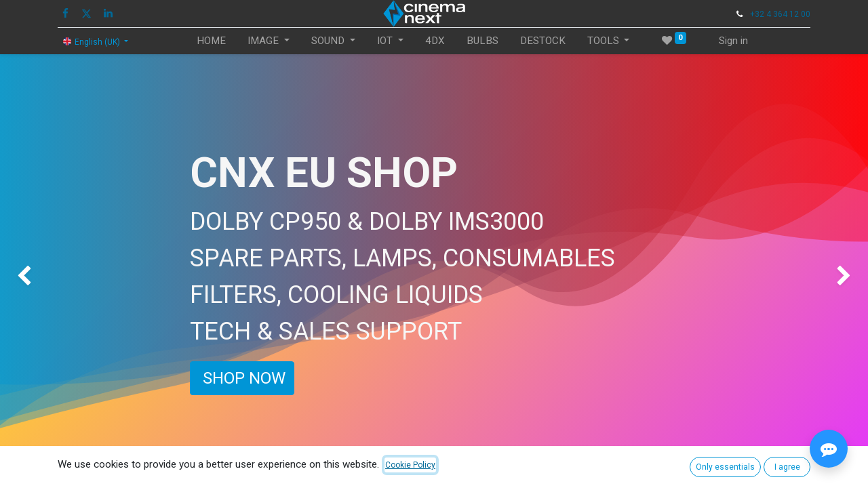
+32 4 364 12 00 (780, 14)
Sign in (733, 41)
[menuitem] (211, 41)
